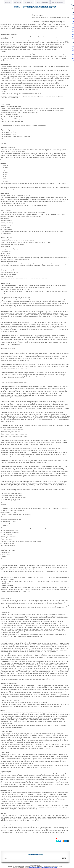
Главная (8, 2)
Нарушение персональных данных (50, 868)
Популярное (29, 2)
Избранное (18, 2)
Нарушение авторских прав (35, 868)
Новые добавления (42, 2)
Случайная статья (58, 2)
